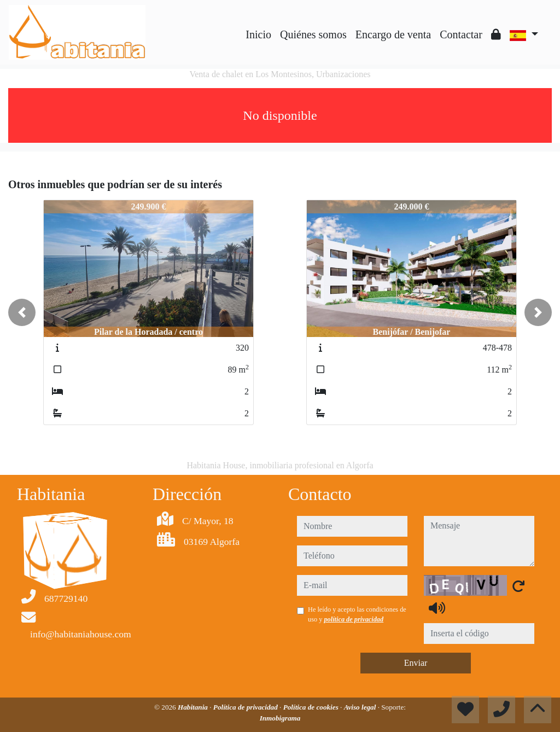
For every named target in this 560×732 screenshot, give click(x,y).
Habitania (194, 707)
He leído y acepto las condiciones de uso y (357, 614)
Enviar (416, 663)
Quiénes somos (313, 34)
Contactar (461, 34)
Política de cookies (312, 707)
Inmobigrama (280, 718)
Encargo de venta (393, 34)
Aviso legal (361, 707)
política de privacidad (354, 619)
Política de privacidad (246, 707)
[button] (22, 312)
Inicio (258, 34)
